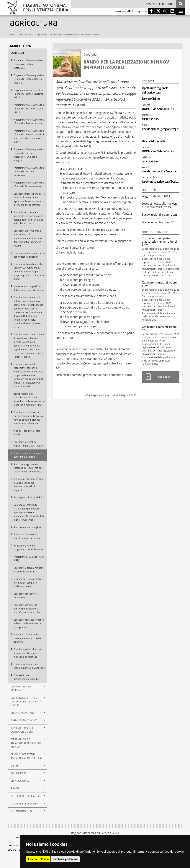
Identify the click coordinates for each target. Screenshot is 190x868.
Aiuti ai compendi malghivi (27, 527)
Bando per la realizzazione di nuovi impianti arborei (28, 455)
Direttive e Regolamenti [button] (28, 804)
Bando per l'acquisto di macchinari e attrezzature (27, 536)
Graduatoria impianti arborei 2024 (160, 329)
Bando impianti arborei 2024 (160, 222)
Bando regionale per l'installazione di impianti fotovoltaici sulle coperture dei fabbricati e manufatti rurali (29, 399)
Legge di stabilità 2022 (156, 196)
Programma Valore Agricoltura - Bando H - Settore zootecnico (29, 172)
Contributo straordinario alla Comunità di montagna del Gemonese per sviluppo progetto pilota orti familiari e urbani (29, 272)
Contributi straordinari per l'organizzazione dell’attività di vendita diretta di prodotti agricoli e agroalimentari (29, 418)
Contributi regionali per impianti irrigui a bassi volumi (29, 444)
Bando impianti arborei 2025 (160, 215)
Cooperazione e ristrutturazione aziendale (27, 677)
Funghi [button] (28, 788)
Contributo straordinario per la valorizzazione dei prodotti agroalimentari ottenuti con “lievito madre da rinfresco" (29, 199)
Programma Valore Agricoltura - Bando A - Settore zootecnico (29, 64)
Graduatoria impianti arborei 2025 (160, 284)
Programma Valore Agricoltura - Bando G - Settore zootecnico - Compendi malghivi (29, 155)
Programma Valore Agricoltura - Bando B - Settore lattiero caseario (29, 79)
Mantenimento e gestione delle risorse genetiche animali (29, 288)
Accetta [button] (32, 859)
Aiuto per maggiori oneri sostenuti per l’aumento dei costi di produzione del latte (28, 468)
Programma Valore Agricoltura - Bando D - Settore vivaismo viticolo (29, 109)
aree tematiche (26, 35)
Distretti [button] (28, 766)
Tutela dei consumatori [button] (28, 796)
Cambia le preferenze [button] (65, 859)
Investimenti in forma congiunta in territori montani (29, 548)
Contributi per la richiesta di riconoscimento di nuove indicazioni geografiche (28, 653)
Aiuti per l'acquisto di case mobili (27, 433)
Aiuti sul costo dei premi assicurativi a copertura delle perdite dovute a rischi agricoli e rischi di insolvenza (29, 218)
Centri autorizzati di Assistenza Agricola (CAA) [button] (28, 756)
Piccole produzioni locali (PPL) (29, 498)
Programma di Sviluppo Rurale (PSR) (29, 559)
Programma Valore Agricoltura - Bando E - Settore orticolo (29, 122)
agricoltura (42, 35)
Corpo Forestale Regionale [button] (28, 688)
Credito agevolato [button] (28, 713)
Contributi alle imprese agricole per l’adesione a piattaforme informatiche (27, 609)
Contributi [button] (17, 53)
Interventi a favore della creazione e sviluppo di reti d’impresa (27, 638)
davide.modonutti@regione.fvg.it (163, 171)
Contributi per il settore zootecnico (26, 596)
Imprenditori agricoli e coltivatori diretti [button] (28, 730)
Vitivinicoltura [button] (28, 781)
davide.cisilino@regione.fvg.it (160, 129)
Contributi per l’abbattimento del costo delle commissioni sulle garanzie (29, 623)
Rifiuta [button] (45, 859)
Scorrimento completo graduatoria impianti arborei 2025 (159, 242)
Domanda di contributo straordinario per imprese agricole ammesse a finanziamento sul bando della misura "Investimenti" (29, 512)
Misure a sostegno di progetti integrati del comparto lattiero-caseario (29, 583)
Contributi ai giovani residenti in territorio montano (29, 570)
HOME (12, 35)
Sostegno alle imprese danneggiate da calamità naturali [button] (28, 702)
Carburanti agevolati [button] (28, 720)
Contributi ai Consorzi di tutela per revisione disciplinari (29, 255)
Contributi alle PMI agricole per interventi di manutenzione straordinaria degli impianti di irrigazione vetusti (28, 238)
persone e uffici (123, 11)
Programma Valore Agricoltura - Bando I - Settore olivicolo (29, 185)
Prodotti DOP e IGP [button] (28, 811)
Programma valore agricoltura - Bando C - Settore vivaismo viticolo (29, 94)
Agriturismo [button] (28, 773)
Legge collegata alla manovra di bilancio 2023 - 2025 (160, 205)
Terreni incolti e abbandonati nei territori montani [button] (28, 743)
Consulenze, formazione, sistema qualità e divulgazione (29, 666)
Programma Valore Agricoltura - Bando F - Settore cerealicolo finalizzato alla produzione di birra (29, 136)
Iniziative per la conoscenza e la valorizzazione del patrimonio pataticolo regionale (28, 485)
